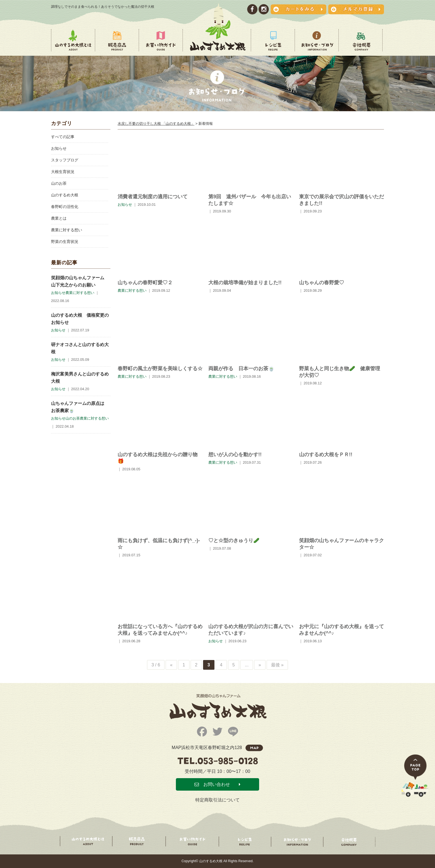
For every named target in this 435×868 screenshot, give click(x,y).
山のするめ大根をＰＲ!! (326, 455)
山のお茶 (59, 183)
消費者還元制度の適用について (153, 197)
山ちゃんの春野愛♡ (322, 283)
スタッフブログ (65, 160)
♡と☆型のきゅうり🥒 (234, 540)
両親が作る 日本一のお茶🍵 (241, 369)
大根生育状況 (63, 172)
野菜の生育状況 (65, 242)
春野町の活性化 (65, 207)
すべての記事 (63, 137)
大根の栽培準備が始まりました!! (245, 283)
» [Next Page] (260, 665)
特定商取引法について (217, 800)
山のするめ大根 (65, 195)
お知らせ (59, 148)
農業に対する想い (67, 230)
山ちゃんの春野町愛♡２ (145, 283)
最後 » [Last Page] (277, 665)
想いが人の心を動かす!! (235, 455)
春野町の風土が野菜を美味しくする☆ (160, 369)
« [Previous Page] (171, 665)
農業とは (59, 218)
